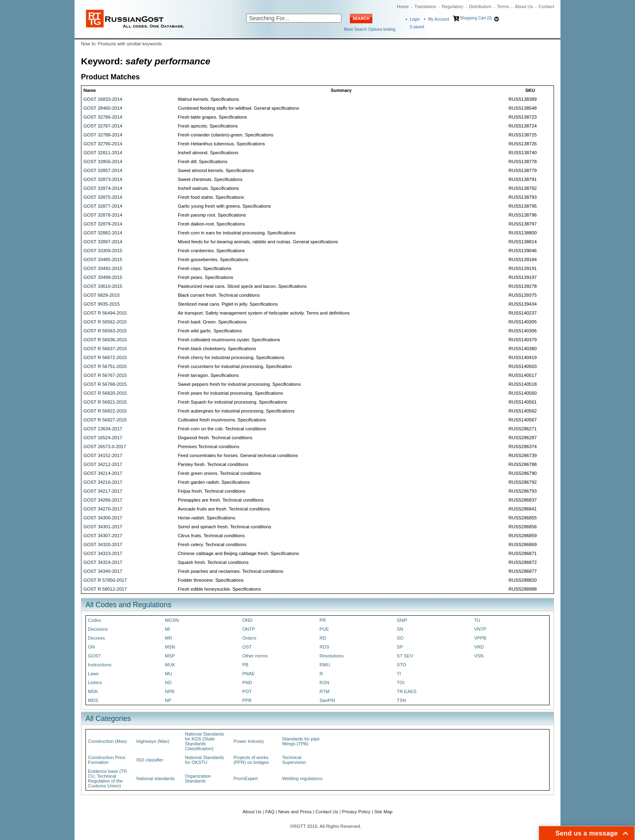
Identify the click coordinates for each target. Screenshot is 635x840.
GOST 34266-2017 (103, 500)
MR (168, 638)
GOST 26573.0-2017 (105, 447)
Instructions (100, 665)
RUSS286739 (523, 455)
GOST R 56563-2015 (105, 331)
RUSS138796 (523, 215)
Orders (249, 638)
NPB (169, 691)
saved (417, 27)
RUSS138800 (523, 233)
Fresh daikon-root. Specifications (211, 224)
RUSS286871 (523, 553)
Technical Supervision (294, 760)
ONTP (249, 629)
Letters (95, 683)
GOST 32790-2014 (103, 144)
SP (400, 647)
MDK (93, 691)
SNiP (402, 620)
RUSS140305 (523, 322)
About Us (524, 6)
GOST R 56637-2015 (105, 349)
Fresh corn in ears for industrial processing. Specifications (237, 233)
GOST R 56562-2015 (105, 322)
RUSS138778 (523, 162)
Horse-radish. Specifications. (207, 518)
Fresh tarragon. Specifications (208, 375)
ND (168, 683)
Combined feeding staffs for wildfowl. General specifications (239, 108)
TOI (401, 683)
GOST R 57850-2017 (105, 580)
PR (323, 620)
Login (415, 19)
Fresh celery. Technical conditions (212, 544)
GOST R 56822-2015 (105, 411)
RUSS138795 (523, 206)
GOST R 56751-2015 (105, 366)
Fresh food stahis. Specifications (211, 197)
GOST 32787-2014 (103, 126)
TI (399, 674)
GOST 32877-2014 (103, 206)
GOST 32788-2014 (103, 135)
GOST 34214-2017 (103, 473)
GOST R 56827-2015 (105, 420)
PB (245, 665)
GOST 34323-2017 (103, 553)
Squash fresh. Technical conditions (213, 562)
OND (247, 620)
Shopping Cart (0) (476, 18)
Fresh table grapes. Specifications (212, 117)
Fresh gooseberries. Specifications (213, 259)
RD (323, 638)
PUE (324, 629)
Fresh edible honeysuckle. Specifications (219, 589)
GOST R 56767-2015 (105, 375)
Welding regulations (303, 778)
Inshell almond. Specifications (208, 153)
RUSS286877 (523, 571)
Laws (93, 674)
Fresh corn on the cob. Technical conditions (222, 429)
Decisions (98, 629)
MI (167, 629)
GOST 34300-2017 (103, 518)
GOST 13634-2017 (103, 429)
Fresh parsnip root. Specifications (212, 215)
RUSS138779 (523, 170)
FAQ (270, 812)
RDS (324, 647)
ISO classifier (150, 760)
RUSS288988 (523, 589)
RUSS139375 (523, 295)
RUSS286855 (523, 518)
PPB (247, 700)
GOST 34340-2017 (103, 571)
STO (402, 665)
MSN (170, 647)
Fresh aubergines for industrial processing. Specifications (236, 411)
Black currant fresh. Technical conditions (219, 295)
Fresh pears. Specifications (206, 277)
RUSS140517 (523, 375)
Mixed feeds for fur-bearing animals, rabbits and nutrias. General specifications (258, 242)
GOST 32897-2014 (103, 242)
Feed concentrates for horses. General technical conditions (238, 455)
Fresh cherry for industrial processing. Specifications (231, 357)
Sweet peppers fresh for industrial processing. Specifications (239, 384)
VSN (479, 656)
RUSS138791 (523, 179)
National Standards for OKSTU (205, 760)
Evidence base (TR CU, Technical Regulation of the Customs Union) (108, 778)
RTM (324, 691)
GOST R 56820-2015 (105, 393)
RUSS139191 (523, 268)
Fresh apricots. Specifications (208, 126)
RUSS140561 (523, 402)
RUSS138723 (523, 117)
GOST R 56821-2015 (105, 402)
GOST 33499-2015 (103, 277)
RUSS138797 (523, 224)
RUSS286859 (523, 536)
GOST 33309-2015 (103, 251)
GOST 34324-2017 (103, 562)
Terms (503, 6)
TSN (402, 700)
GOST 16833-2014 (103, 99)
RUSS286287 (523, 438)
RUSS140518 (523, 384)
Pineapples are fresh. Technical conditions (221, 500)
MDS (93, 700)
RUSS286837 (523, 500)
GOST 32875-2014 (103, 197)
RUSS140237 (523, 313)
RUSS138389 (523, 99)
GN (91, 647)
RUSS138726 (523, 144)
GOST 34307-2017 (103, 536)
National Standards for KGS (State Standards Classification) (205, 741)
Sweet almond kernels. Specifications (216, 170)
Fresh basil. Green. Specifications (212, 322)
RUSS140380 (523, 349)
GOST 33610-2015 (103, 286)
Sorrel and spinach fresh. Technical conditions (225, 527)
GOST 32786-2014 (103, 117)
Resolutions (331, 656)
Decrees (96, 638)
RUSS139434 (523, 304)
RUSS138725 (523, 135)
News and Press (295, 812)
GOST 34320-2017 (103, 544)
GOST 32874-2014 (103, 188)
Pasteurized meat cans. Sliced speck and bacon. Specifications (242, 286)
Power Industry (249, 741)
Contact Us (327, 812)
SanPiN (327, 700)
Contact (546, 6)
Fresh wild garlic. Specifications (210, 331)
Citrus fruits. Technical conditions (211, 536)
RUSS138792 (523, 188)
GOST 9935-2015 (101, 304)
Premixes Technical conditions (209, 447)
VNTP (480, 629)
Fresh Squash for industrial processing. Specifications (232, 402)
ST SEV (405, 656)
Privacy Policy (356, 812)
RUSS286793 (523, 491)
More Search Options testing (370, 29)
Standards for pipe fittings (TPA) (301, 741)
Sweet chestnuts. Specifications (210, 179)
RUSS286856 (523, 527)
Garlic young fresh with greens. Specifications (224, 206)
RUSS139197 (523, 277)
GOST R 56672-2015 (105, 357)
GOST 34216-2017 (103, 482)
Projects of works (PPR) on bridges (251, 760)
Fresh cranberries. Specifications (211, 251)
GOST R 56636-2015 (105, 340)
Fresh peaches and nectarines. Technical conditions (231, 571)
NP (168, 700)
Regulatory (453, 6)
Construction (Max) (107, 741)
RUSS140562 (523, 411)
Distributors (480, 6)
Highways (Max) (153, 741)
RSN (324, 683)
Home (403, 6)
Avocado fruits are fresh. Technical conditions (224, 509)
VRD (479, 647)
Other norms (255, 656)
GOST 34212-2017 (103, 464)
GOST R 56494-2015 (105, 313)
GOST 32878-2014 (103, 215)
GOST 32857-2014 (103, 170)
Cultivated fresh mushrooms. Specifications (222, 420)
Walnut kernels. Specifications (208, 99)
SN (400, 629)
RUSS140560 (523, 393)
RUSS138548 (523, 108)
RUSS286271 (523, 429)
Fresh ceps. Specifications (205, 268)
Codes (95, 620)
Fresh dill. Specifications (202, 162)
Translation (425, 6)
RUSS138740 (523, 153)
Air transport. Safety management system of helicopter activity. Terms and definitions (264, 313)
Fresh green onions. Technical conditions (219, 473)
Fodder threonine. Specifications (211, 580)
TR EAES (407, 691)
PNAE (248, 674)
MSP (170, 656)
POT (247, 691)
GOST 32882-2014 (103, 233)
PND (247, 683)
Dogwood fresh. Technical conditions (215, 438)
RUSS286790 (523, 473)
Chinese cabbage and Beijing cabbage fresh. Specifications (238, 553)
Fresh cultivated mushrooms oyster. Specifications (229, 340)
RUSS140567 (523, 420)
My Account (439, 19)
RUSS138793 (523, 197)
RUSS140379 (523, 340)
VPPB (480, 638)
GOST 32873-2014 (103, 179)
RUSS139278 (523, 286)
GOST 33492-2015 (103, 268)
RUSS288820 (523, 580)
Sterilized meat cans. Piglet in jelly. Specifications (228, 304)
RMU (325, 665)
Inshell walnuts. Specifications (208, 188)
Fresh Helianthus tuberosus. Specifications (221, 144)
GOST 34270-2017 (103, 509)
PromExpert (246, 778)
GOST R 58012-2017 (105, 589)
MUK (170, 665)
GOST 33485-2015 (103, 259)
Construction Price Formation (107, 760)
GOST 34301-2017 (103, 527)
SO (400, 638)
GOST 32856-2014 (103, 162)
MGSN (172, 620)
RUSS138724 (523, 126)
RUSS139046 (523, 251)
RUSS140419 (523, 357)
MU (168, 674)
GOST (94, 656)
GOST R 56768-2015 (105, 384)
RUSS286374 (523, 447)
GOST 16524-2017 (103, 438)
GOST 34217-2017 (103, 491)
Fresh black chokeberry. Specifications (217, 349)
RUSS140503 (523, 366)
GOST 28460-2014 (103, 108)
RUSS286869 (523, 544)
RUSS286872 (523, 562)
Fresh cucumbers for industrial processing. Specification (235, 366)
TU (477, 620)
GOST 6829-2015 (101, 295)
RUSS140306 (523, 331)
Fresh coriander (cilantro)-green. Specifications (226, 135)
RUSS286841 (523, 509)
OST (247, 647)
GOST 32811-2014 (103, 153)
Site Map (383, 812)
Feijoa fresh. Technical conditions (212, 491)
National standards (156, 778)
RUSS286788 (523, 464)
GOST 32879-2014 (103, 224)
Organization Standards (198, 778)
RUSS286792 (523, 482)
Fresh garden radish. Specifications (214, 482)
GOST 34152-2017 (103, 455)
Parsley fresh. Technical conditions (213, 464)
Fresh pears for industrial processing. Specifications (230, 393)
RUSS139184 (523, 259)
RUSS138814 (523, 242)
